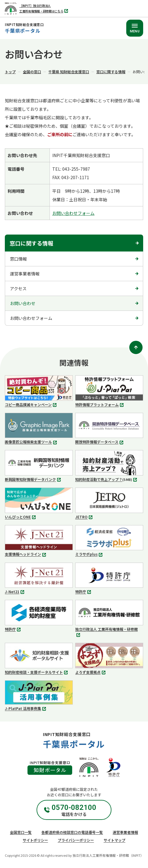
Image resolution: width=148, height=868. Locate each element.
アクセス (18, 288)
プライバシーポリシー (76, 840)
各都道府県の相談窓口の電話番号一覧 (72, 832)
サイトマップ (114, 840)
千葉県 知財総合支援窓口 (69, 72)
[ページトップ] (136, 347)
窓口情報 (18, 259)
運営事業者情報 (25, 274)
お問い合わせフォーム (73, 213)
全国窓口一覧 (21, 832)
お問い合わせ (23, 303)
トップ (10, 72)
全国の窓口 (32, 72)
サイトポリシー (35, 840)
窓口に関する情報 (111, 72)
